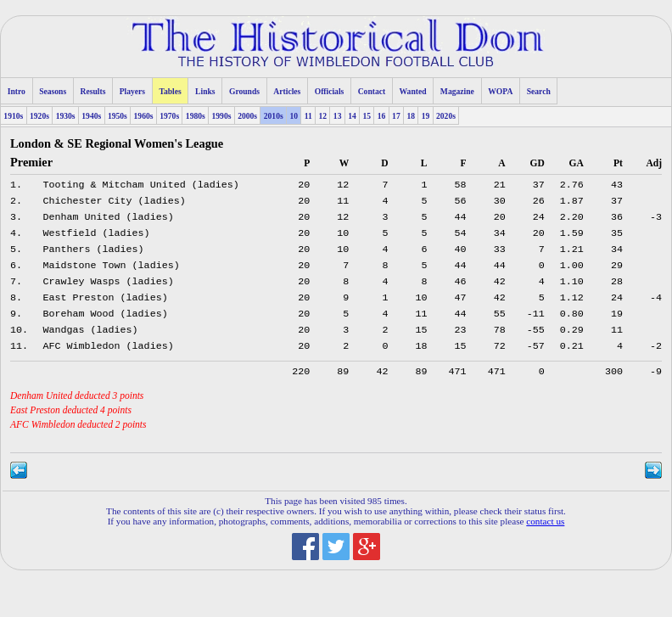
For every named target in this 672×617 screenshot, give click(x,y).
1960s (144, 116)
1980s (196, 116)
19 (426, 116)
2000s (247, 116)
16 (382, 116)
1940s (91, 116)
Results (93, 91)
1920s (39, 116)
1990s (221, 116)
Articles (287, 91)
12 (323, 116)
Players (132, 91)
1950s (118, 116)
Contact (372, 91)
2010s (274, 116)
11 (308, 116)
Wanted (413, 91)
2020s (446, 116)
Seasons (53, 91)
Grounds (244, 91)
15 (367, 116)
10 (294, 116)
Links (205, 91)
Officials (330, 91)
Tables (170, 91)
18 (411, 116)
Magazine (457, 91)
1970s (169, 116)
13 (338, 116)
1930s (66, 116)
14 (352, 116)
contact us (545, 541)
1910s (13, 116)
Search (539, 91)
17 (396, 116)
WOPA (500, 91)
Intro (17, 91)
